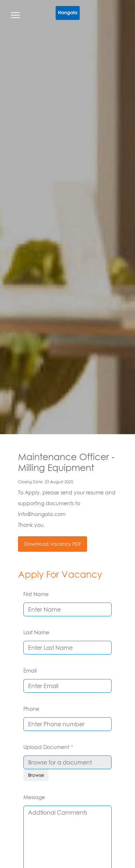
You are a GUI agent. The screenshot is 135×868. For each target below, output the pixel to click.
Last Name (36, 632)
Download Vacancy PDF (53, 544)
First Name (36, 594)
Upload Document (48, 747)
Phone (31, 709)
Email (30, 671)
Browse (36, 775)
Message (34, 797)
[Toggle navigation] (15, 16)
